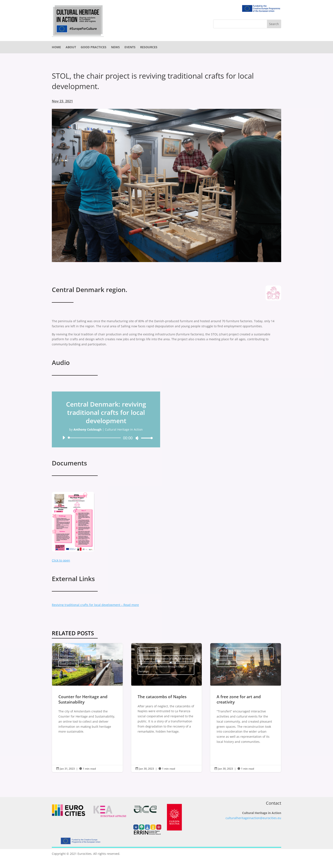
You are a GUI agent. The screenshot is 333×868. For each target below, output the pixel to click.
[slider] (95, 438)
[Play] (64, 438)
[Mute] (137, 438)
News (115, 47)
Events (130, 47)
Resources (149, 47)
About (71, 47)
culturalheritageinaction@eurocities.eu (253, 818)
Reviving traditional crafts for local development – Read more (95, 605)
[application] (106, 438)
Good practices (94, 47)
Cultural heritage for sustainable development (79, 653)
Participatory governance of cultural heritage (165, 659)
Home (56, 47)
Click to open (61, 560)
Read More (71, 752)
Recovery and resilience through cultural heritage (163, 669)
